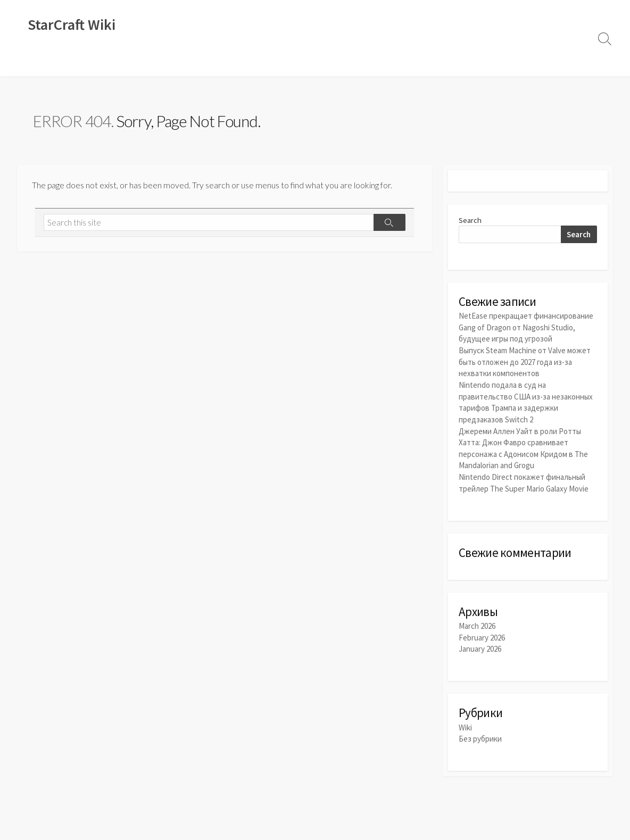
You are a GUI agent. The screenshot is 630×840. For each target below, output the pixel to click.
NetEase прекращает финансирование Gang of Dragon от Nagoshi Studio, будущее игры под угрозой (526, 328)
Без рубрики (480, 736)
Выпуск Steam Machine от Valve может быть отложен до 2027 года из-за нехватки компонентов (525, 362)
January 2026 (480, 646)
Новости (66, 63)
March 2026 (477, 623)
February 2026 (482, 635)
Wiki (31, 63)
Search (470, 221)
